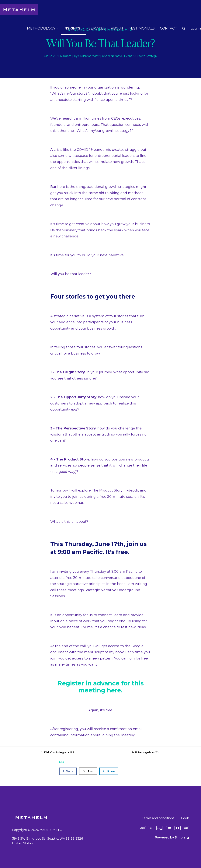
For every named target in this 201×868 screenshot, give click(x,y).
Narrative (117, 56)
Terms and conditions (158, 818)
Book (185, 818)
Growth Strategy (146, 56)
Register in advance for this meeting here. (101, 687)
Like (62, 762)
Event (128, 56)
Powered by (172, 837)
